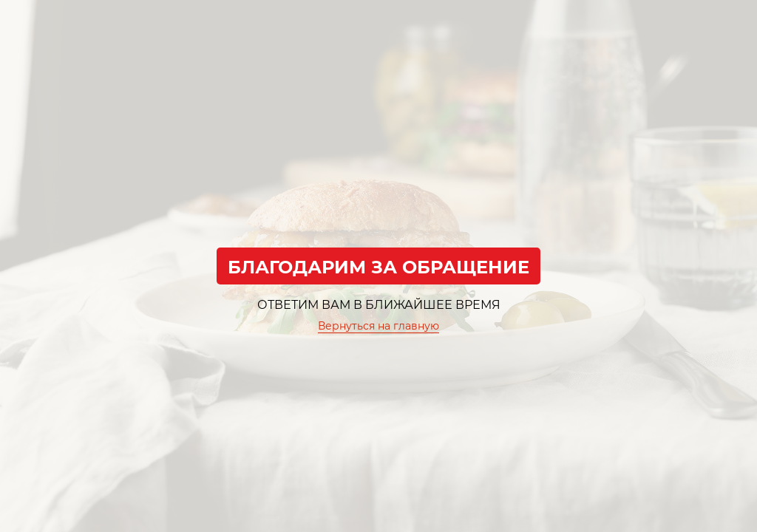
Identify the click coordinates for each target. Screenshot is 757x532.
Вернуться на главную (378, 326)
